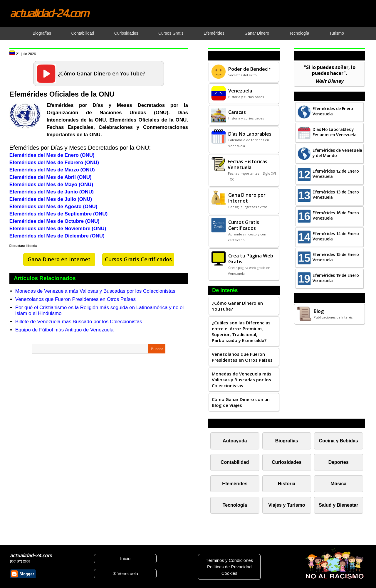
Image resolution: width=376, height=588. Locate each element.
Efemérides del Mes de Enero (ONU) (52, 155)
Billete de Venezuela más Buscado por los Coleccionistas (79, 322)
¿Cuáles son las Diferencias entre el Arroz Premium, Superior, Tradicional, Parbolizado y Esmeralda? (241, 331)
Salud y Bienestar (338, 505)
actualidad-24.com (49, 13)
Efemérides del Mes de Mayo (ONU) (51, 185)
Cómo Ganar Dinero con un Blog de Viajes (241, 402)
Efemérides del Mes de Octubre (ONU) (54, 221)
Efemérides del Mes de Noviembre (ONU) (58, 229)
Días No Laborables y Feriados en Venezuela (335, 132)
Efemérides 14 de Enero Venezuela (336, 236)
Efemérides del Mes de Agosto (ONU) (53, 207)
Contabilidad (235, 462)
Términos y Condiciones (229, 560)
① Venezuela (125, 573)
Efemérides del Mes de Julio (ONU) (51, 199)
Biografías (287, 441)
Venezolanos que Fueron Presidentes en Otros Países (75, 299)
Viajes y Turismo (287, 505)
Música (338, 484)
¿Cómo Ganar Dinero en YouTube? (237, 306)
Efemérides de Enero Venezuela (333, 111)
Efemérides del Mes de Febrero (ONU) (54, 162)
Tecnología (235, 505)
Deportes (339, 462)
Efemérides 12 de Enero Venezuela (336, 174)
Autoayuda (235, 441)
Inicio (125, 558)
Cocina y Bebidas (339, 441)
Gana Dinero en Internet (59, 259)
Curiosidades (287, 462)
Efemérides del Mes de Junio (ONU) (52, 192)
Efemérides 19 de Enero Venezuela (336, 278)
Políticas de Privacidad (229, 567)
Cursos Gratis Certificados (138, 259)
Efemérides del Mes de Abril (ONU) (51, 177)
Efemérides (235, 484)
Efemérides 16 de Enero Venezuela (336, 215)
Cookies (229, 573)
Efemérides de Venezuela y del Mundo (337, 153)
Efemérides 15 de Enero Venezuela (336, 257)
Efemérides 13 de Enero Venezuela (336, 194)
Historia (31, 246)
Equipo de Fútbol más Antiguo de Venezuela (64, 330)
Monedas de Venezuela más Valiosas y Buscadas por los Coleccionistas (95, 291)
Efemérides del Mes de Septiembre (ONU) (58, 214)
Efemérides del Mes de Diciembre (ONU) (57, 236)
